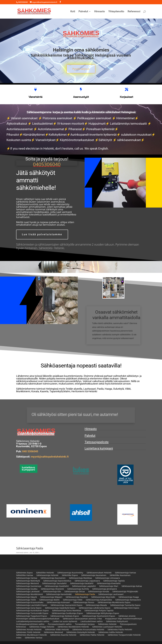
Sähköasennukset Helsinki (99, 573)
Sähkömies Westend (53, 632)
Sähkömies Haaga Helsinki (42, 627)
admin (26, 552)
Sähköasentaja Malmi (49, 600)
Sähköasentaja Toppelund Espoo (32, 616)
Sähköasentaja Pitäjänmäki (125, 591)
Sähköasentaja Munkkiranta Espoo (114, 602)
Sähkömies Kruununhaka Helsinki (88, 629)
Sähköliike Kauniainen (120, 575)
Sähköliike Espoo (70, 575)
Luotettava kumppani (99, 448)
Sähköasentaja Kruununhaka (30, 602)
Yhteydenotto (116, 12)
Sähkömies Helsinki (107, 624)
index (19, 638)
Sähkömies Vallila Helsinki (111, 632)
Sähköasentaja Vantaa (125, 573)
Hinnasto (100, 12)
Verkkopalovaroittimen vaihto (30, 624)
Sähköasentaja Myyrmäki (103, 597)
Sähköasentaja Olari (109, 586)
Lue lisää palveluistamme (42, 234)
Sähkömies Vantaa (34, 638)
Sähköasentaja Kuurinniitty (70, 573)
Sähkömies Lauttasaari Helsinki (107, 627)
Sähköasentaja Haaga (129, 597)
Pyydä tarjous (81, 69)
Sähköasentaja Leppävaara (87, 581)
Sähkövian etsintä (127, 616)
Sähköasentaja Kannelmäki (59, 594)
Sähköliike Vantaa (25, 575)
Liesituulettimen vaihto (92, 621)
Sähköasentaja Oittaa (75, 591)
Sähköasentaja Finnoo (84, 602)
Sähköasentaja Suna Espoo (29, 608)
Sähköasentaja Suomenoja (29, 586)
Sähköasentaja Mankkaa (80, 578)
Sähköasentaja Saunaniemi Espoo (67, 605)
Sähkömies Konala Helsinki (29, 629)
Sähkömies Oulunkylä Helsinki (81, 632)
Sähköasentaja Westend (27, 583)
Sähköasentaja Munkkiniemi (29, 594)
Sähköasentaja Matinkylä (28, 581)
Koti (73, 12)
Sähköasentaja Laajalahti (84, 586)
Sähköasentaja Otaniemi (52, 589)
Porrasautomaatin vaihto (60, 624)
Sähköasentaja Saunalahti (54, 583)
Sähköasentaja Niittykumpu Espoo (103, 613)
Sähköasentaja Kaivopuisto (128, 600)
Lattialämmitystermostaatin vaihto (33, 621)
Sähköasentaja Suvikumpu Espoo (67, 613)
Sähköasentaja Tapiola (114, 581)
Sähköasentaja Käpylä (26, 597)
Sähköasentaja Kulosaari (58, 602)
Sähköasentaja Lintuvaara (108, 578)
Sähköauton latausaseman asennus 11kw (82, 619)
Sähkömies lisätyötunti (117, 621)
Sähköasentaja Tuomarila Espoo (125, 605)
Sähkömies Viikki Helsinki (57, 629)
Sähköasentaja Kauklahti (82, 583)
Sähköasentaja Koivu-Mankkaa (67, 610)
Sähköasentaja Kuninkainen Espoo (32, 610)
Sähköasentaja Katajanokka (99, 600)
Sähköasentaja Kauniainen (94, 575)
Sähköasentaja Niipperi (51, 597)
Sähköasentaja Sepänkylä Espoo (60, 608)
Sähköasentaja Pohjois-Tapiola (99, 610)
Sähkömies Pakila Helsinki (92, 635)
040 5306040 (30, 451)
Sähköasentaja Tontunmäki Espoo (32, 613)
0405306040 (47, 164)
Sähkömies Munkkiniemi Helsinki (73, 627)
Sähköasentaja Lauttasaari (111, 594)
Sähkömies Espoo (24, 573)
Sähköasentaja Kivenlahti (109, 583)
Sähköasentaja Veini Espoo (127, 608)
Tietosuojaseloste (97, 442)
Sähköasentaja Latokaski (28, 591)
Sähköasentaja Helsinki (47, 575)
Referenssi (134, 12)
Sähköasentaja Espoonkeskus (57, 581)
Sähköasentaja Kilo (52, 591)
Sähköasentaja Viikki (73, 600)
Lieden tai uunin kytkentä (65, 621)
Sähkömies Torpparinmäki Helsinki (124, 635)
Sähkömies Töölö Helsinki (28, 632)
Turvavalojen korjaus (85, 624)
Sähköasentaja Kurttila (78, 589)
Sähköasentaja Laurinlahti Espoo (32, 605)
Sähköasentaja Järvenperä (105, 589)
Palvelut (83, 12)
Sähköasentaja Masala (96, 605)
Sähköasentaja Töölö (26, 600)
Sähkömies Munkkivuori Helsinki (32, 635)
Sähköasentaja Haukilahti (57, 586)
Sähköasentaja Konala (99, 591)
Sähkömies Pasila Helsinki (120, 629)
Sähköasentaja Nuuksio (77, 597)
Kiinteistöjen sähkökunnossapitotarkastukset (38, 619)
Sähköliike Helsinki (45, 573)
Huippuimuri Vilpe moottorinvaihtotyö (124, 619)
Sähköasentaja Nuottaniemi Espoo (99, 616)
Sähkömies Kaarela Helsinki (63, 635)
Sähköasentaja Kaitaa (132, 586)
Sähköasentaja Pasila (85, 594)
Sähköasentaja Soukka (27, 589)
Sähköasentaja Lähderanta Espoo (95, 608)
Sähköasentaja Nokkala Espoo (65, 616)
